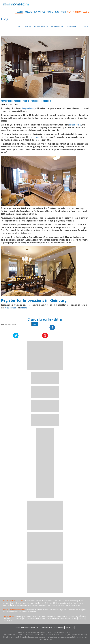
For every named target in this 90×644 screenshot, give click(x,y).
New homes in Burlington (25, 603)
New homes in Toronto (50, 601)
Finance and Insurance (31, 618)
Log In (63, 12)
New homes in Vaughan (19, 605)
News (19, 26)
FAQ (38, 628)
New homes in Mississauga (69, 601)
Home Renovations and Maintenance (64, 618)
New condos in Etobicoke (73, 610)
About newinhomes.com (25, 628)
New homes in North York (37, 605)
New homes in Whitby (73, 605)
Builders (28, 12)
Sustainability (8, 621)
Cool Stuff (83, 26)
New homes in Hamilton (64, 603)
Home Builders (75, 616)
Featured (28, 26)
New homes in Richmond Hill (45, 603)
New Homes (37, 616)
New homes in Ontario (33, 601)
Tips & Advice (71, 26)
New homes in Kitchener (56, 605)
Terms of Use (46, 628)
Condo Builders (63, 616)
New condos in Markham (28, 612)
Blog (57, 12)
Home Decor (45, 618)
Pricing (50, 12)
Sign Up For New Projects (78, 12)
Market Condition (57, 26)
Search (20, 12)
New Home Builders (41, 26)
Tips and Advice (16, 618)
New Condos (27, 616)
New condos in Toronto (34, 610)
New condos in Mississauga (53, 610)
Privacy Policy (58, 628)
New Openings (39, 12)
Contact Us (69, 628)
